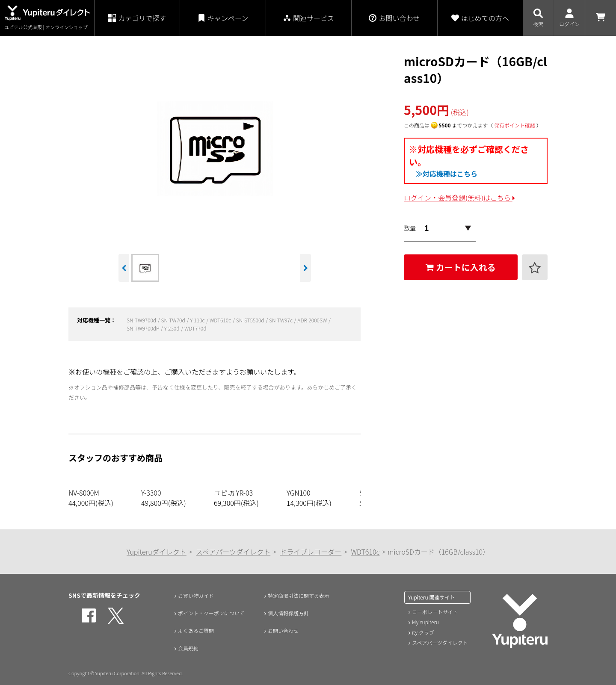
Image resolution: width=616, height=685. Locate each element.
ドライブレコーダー (311, 552)
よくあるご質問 (195, 631)
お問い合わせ (282, 631)
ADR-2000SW (313, 320)
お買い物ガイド (195, 595)
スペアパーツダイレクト (233, 552)
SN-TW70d (174, 320)
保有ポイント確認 (515, 125)
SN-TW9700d (142, 320)
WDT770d (195, 328)
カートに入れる (461, 267)
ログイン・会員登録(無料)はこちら (459, 198)
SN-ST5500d (251, 320)
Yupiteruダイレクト (157, 552)
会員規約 (186, 649)
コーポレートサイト (435, 612)
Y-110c (198, 320)
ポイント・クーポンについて (213, 613)
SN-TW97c (281, 320)
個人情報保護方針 (288, 613)
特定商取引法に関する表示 (300, 595)
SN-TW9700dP (144, 328)
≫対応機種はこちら (447, 174)
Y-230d (172, 328)
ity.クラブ (423, 632)
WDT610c (221, 320)
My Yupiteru (425, 622)
